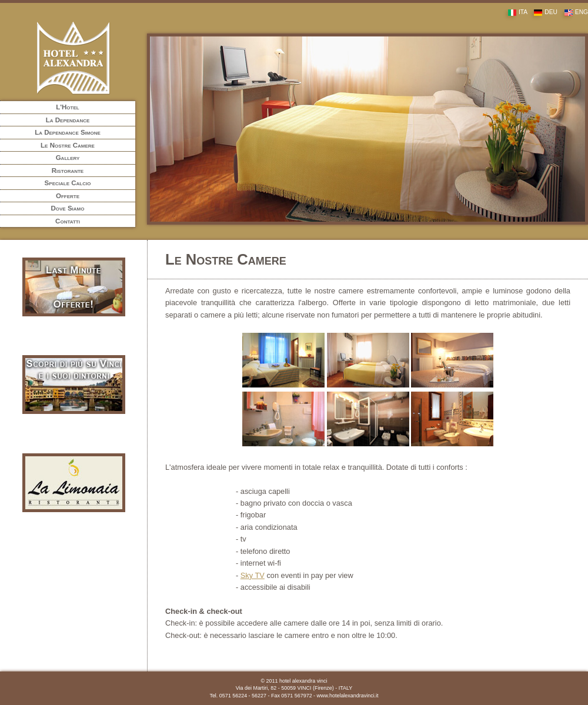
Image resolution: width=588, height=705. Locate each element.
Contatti (68, 221)
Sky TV (253, 575)
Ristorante (68, 171)
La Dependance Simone (68, 132)
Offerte (68, 196)
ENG (574, 12)
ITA (515, 12)
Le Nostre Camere (68, 145)
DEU (543, 12)
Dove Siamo (68, 208)
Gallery (68, 158)
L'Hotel (67, 107)
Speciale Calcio (68, 183)
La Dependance (68, 120)
